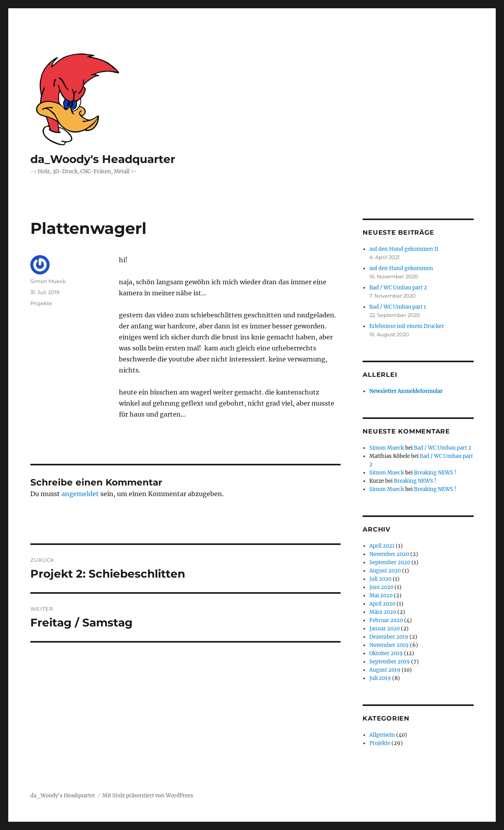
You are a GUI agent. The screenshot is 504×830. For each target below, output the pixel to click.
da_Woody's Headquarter (103, 159)
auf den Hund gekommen (401, 268)
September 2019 (390, 662)
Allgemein (382, 735)
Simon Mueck (48, 281)
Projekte (41, 303)
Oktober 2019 (386, 653)
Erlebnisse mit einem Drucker (407, 326)
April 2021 (382, 546)
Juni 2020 (381, 587)
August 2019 (385, 670)
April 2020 (382, 604)
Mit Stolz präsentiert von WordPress (148, 796)
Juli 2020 (380, 579)
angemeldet (80, 494)
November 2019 (389, 645)
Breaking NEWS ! (435, 473)
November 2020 (389, 554)
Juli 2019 (380, 678)
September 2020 (390, 562)
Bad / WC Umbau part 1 (398, 307)
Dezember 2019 (389, 637)
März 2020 (383, 612)
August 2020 (385, 571)
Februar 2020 (386, 620)
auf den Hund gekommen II (404, 249)
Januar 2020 (384, 629)
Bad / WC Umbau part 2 (398, 288)
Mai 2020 (381, 596)
